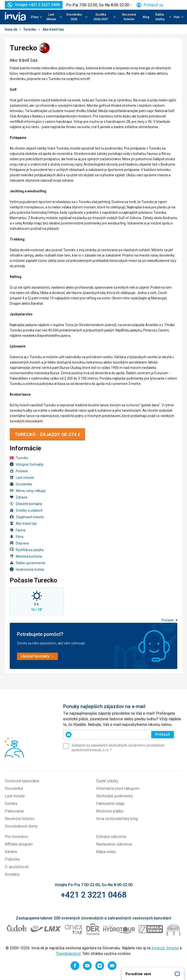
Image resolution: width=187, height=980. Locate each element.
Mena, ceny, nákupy (28, 491)
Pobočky (12, 859)
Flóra (17, 537)
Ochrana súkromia (111, 837)
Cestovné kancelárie (22, 781)
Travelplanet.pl (68, 954)
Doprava (19, 543)
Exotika (11, 804)
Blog (146, 17)
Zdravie (19, 497)
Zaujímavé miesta (27, 517)
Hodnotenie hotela (27, 569)
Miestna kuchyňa (26, 556)
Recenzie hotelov (129, 17)
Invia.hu (172, 948)
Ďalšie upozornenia (27, 563)
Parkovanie (14, 811)
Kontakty (12, 874)
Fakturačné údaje (110, 804)
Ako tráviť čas (23, 523)
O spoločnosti (17, 867)
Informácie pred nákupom (118, 788)
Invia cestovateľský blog (117, 819)
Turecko (30, 29)
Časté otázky (107, 781)
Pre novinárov (17, 837)
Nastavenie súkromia (114, 844)
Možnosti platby (110, 811)
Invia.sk (11, 29)
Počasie (19, 471)
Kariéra (11, 852)
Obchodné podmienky (115, 796)
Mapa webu (106, 852)
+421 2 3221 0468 (93, 895)
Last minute (22, 477)
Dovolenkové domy (21, 826)
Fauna (18, 530)
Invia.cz (158, 948)
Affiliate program (19, 844)
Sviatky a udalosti (26, 510)
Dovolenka (21, 484)
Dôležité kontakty (26, 504)
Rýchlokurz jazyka (27, 550)
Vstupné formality (27, 464)
